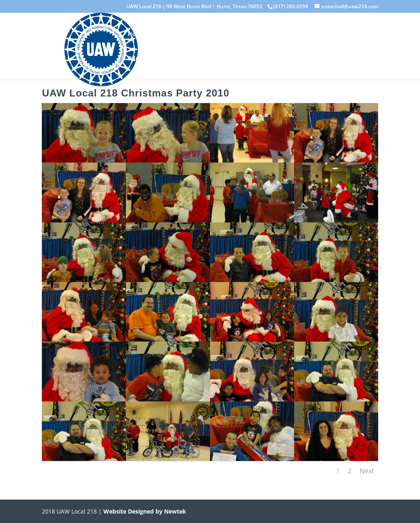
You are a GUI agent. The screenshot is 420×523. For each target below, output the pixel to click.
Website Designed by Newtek (144, 511)
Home (136, 34)
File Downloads (152, 58)
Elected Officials (182, 34)
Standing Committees (252, 34)
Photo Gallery (318, 34)
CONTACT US (239, 58)
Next (367, 471)
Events (197, 58)
